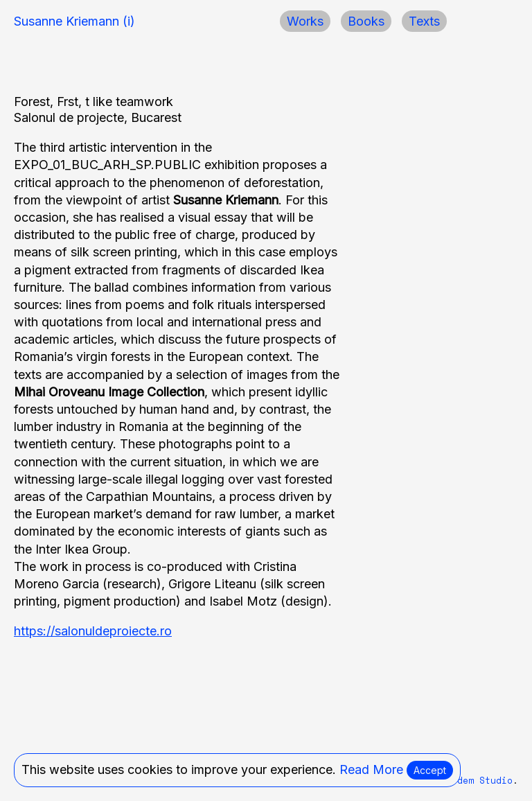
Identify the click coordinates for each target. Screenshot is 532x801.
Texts (424, 21)
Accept (430, 770)
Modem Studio (479, 781)
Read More (371, 769)
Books (366, 21)
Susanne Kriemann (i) (74, 21)
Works (305, 21)
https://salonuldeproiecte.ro (93, 631)
